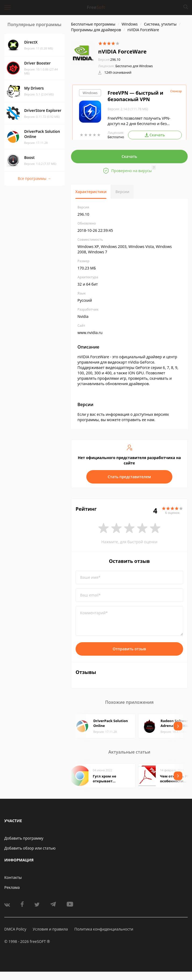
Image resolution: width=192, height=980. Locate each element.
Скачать (129, 156)
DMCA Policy (15, 929)
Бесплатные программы (93, 24)
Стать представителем (129, 477)
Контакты (13, 877)
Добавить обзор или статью (30, 848)
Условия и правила (50, 929)
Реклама (12, 887)
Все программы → (34, 178)
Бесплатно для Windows (134, 66)
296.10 (109, 60)
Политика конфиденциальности (104, 929)
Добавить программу (24, 838)
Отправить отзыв (129, 649)
